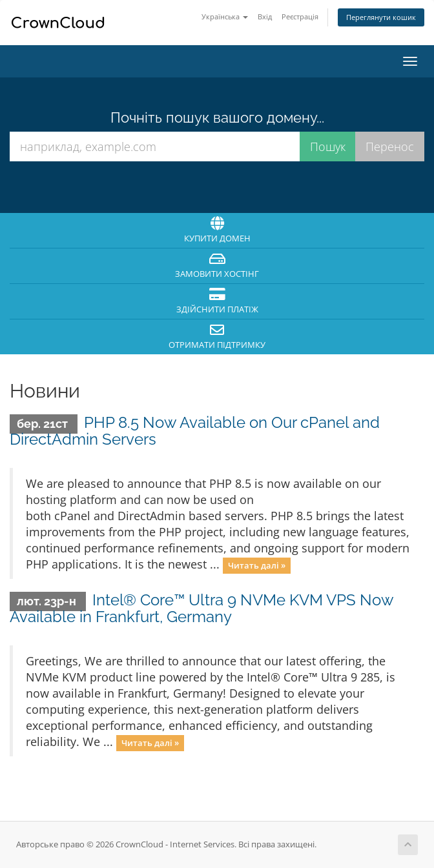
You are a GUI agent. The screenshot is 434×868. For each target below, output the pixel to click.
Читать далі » (257, 565)
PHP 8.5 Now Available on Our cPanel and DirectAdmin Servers (195, 431)
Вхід (265, 16)
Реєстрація (300, 16)
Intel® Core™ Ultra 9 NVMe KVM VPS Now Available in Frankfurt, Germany (201, 608)
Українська (225, 16)
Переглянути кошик (381, 17)
